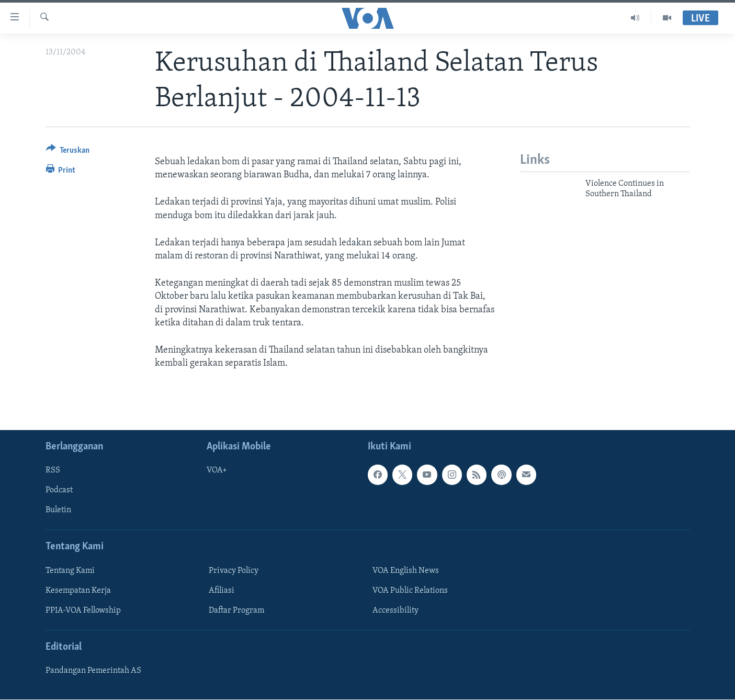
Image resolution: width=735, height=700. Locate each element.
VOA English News (406, 571)
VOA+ (217, 471)
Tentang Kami (70, 571)
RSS (53, 471)
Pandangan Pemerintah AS (93, 671)
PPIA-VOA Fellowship (83, 611)
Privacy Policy (234, 571)
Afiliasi (222, 591)
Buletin (58, 511)
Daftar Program (236, 611)
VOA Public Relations (410, 591)
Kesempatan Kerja (78, 591)
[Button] (68, 152)
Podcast (59, 491)
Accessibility (395, 611)
